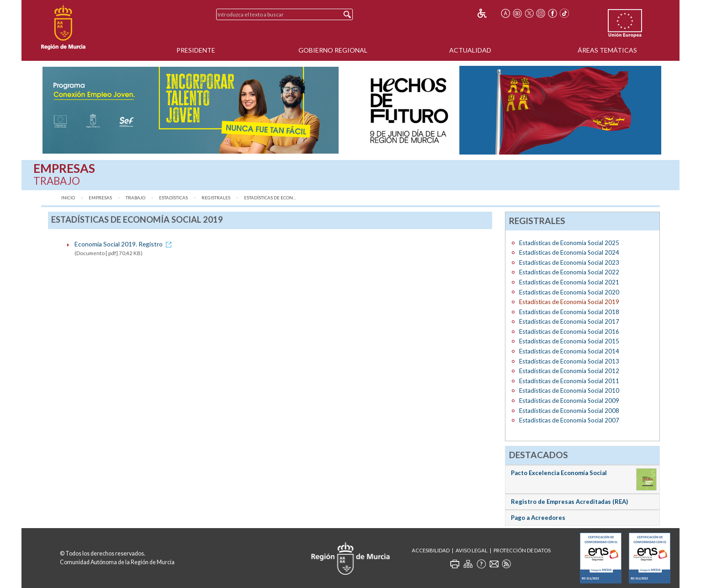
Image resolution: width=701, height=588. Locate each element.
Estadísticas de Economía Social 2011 (569, 381)
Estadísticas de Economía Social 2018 (569, 312)
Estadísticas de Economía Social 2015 (569, 341)
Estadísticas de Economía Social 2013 (569, 361)
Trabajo (135, 198)
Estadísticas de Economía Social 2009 (569, 401)
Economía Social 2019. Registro (125, 244)
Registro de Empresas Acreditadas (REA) (569, 502)
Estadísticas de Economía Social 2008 (569, 411)
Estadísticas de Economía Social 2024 (569, 252)
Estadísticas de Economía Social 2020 (569, 292)
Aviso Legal (472, 550)
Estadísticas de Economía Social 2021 (569, 282)
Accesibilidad (431, 550)
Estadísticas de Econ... (270, 198)
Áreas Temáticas (607, 50)
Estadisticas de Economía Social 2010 (569, 390)
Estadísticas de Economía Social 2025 (569, 243)
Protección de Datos (522, 550)
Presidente (196, 50)
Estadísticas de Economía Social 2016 (569, 331)
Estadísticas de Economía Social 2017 (569, 321)
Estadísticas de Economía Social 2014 (569, 351)
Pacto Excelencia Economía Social (559, 473)
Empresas (100, 198)
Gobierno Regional (333, 50)
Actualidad (470, 50)
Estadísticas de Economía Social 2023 (569, 262)
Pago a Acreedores (538, 518)
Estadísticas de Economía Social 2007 (569, 420)
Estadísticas (173, 198)
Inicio (68, 198)
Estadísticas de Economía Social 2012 (569, 371)
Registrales (216, 198)
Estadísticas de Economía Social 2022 (569, 272)
